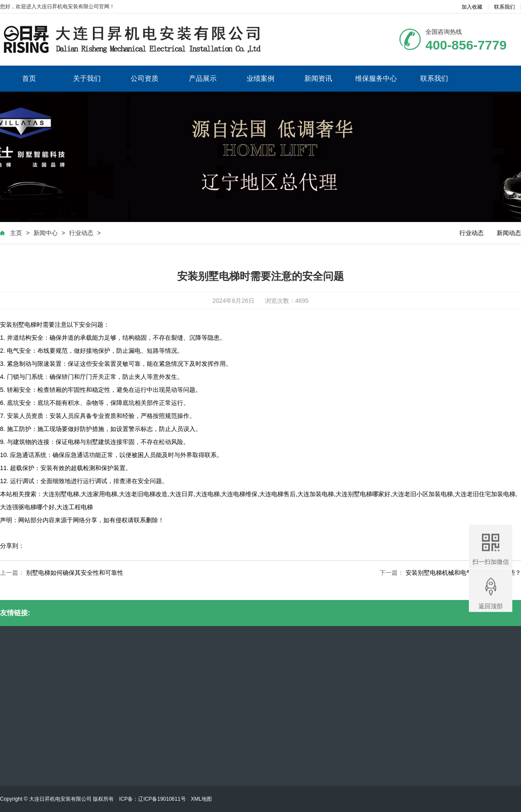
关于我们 (87, 78)
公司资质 (145, 78)
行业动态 (81, 233)
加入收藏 (472, 7)
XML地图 (202, 799)
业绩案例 (260, 78)
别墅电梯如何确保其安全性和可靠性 (75, 573)
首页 (29, 78)
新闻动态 (509, 233)
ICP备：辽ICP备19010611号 (152, 799)
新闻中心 (46, 233)
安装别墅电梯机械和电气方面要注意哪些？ (463, 573)
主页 (16, 233)
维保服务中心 (376, 78)
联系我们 (505, 7)
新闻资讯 (318, 78)
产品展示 (203, 78)
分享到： (12, 546)
